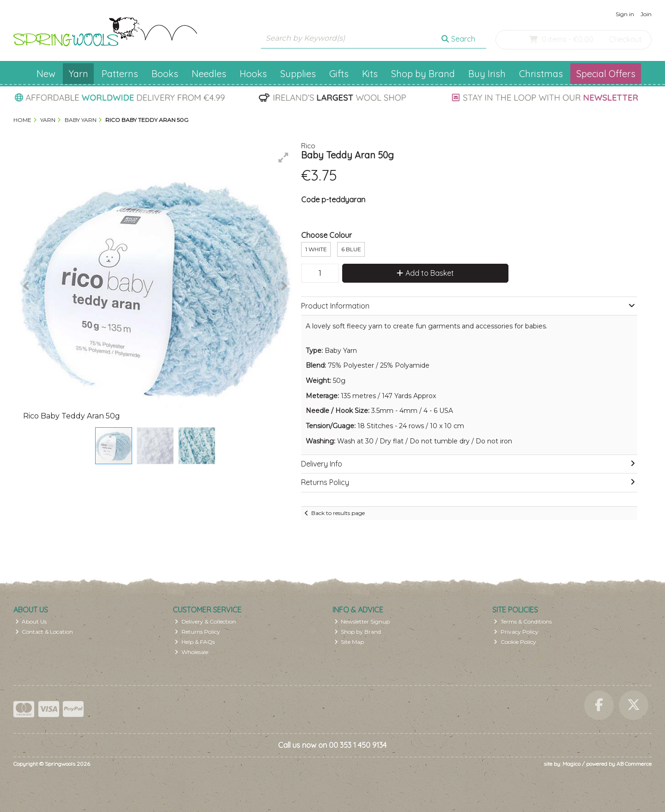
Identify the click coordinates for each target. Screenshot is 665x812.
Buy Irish (487, 74)
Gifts (339, 74)
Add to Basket (425, 273)
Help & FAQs (195, 642)
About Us (31, 621)
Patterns (120, 74)
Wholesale (191, 652)
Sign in (625, 14)
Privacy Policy (516, 632)
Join (646, 14)
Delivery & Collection (205, 621)
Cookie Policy (515, 642)
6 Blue (351, 249)
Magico (571, 764)
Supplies (298, 74)
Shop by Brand (423, 74)
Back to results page (338, 513)
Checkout (626, 39)
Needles (209, 74)
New (46, 74)
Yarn (79, 74)
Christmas (541, 74)
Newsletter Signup (362, 621)
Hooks (253, 74)
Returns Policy (197, 632)
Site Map (349, 642)
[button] (284, 158)
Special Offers (606, 74)
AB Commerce (634, 764)
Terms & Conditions (523, 621)
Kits (370, 74)
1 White (316, 249)
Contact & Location (44, 632)
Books (165, 74)
